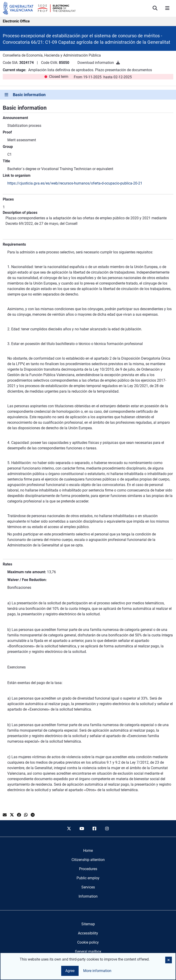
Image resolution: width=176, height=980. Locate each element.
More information (97, 971)
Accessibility (88, 933)
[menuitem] (88, 851)
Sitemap (88, 924)
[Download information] (118, 63)
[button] (169, 960)
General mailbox (88, 951)
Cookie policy (88, 942)
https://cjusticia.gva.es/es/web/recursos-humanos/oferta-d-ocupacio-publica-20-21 (75, 183)
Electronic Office (16, 21)
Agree (70, 971)
